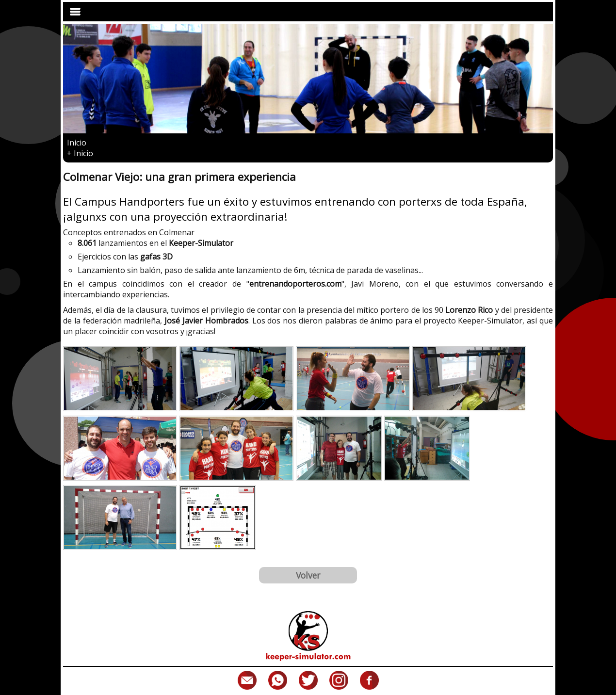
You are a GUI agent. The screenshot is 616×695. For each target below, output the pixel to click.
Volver (308, 575)
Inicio (77, 143)
